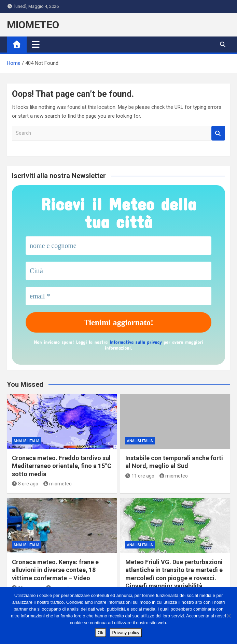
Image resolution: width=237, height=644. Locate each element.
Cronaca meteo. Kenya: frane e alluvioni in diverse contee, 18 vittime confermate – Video (55, 570)
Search (218, 133)
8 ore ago (25, 484)
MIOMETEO (33, 25)
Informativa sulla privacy (136, 342)
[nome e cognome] (118, 246)
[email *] (118, 296)
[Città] (118, 271)
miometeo (58, 484)
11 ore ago (140, 476)
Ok (101, 633)
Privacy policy (126, 633)
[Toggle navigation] (36, 44)
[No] (228, 616)
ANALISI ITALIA (27, 441)
